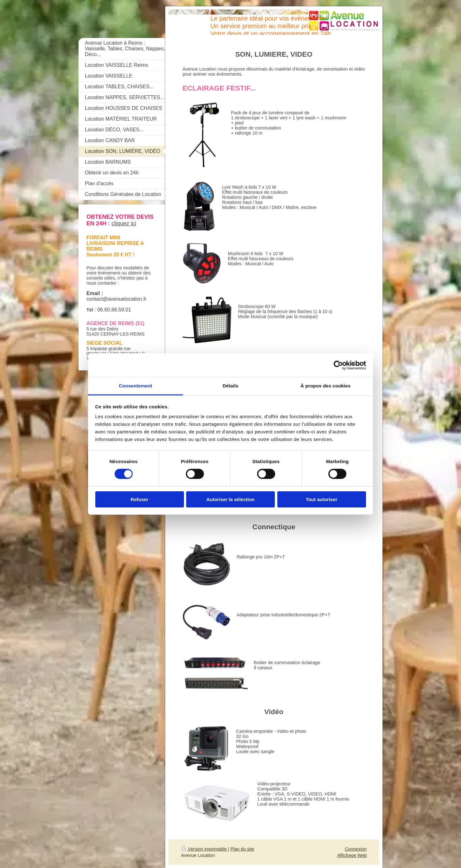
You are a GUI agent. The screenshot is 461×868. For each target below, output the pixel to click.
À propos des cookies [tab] (325, 386)
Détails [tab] (230, 386)
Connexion (356, 849)
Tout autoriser (322, 499)
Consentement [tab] (135, 386)
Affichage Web (352, 855)
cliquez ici (124, 223)
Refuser (140, 499)
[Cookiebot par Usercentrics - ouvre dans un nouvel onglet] (338, 365)
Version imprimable (205, 849)
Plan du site (242, 849)
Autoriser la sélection (231, 499)
